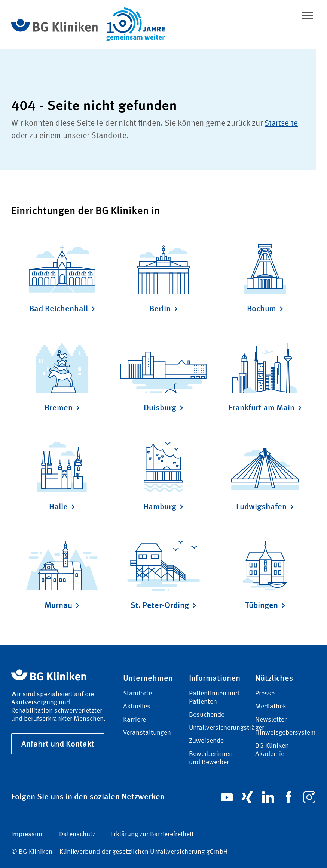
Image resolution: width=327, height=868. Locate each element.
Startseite (282, 123)
